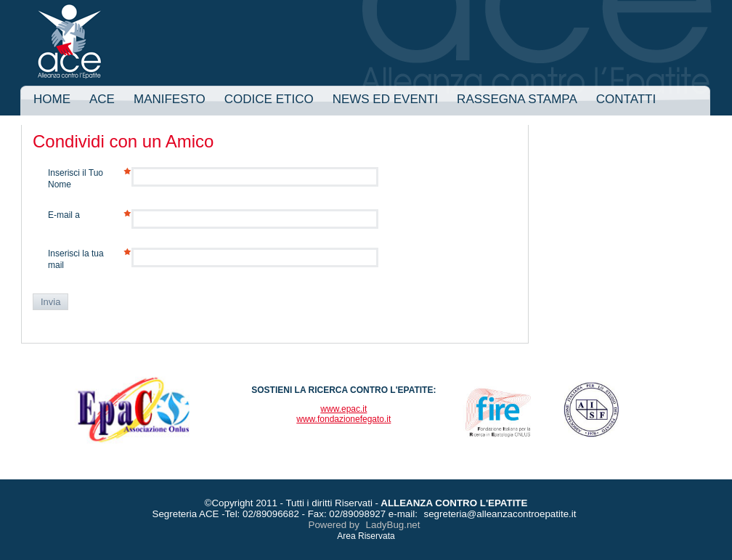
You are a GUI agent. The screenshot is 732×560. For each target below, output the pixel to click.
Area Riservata (366, 536)
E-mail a (64, 215)
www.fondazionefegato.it (343, 419)
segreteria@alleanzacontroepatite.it (500, 514)
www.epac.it (343, 409)
